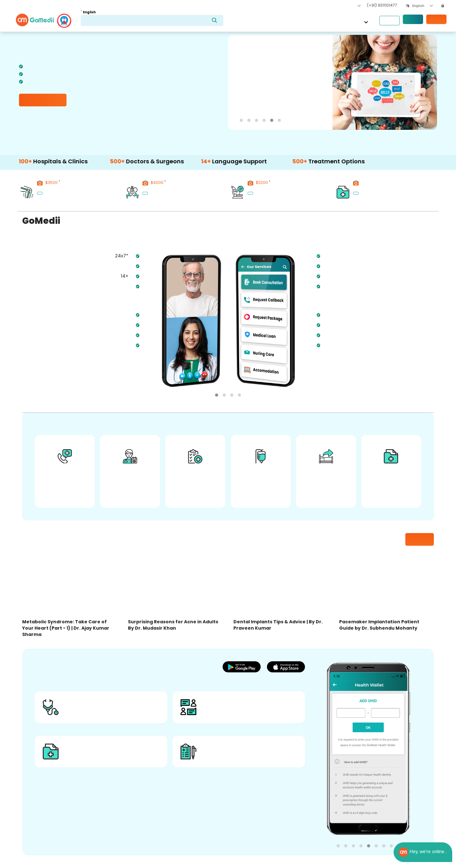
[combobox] (423, 6)
